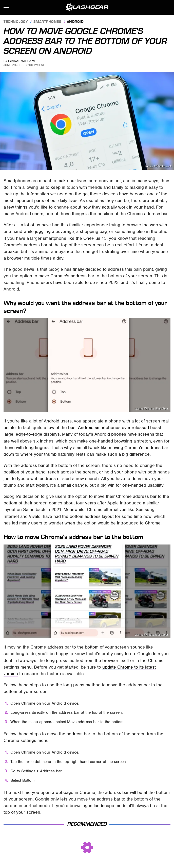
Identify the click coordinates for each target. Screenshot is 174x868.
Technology (16, 22)
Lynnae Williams (22, 61)
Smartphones (47, 22)
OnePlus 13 (95, 238)
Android (75, 22)
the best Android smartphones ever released (105, 428)
